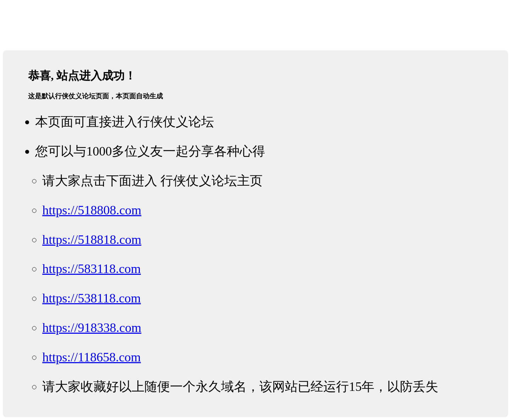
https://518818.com (92, 240)
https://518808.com (92, 210)
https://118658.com (92, 357)
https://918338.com (92, 328)
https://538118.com (92, 298)
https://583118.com (92, 269)
